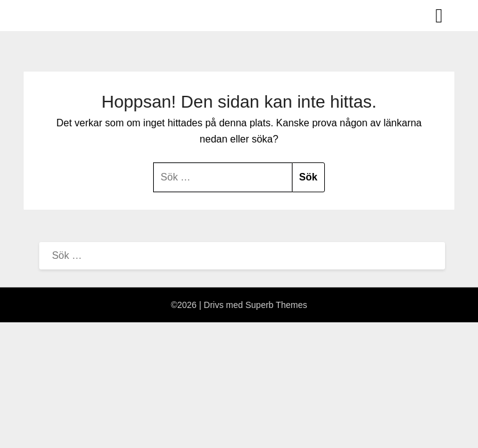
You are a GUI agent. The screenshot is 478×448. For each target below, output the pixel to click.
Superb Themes (276, 305)
